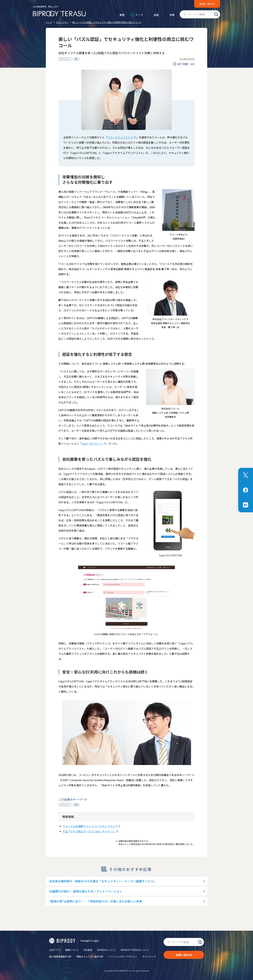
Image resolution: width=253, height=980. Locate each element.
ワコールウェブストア (120, 137)
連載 (156, 15)
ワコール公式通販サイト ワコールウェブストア (90, 826)
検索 (216, 14)
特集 (172, 15)
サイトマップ (149, 956)
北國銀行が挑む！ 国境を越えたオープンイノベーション (86, 891)
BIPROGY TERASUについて (135, 950)
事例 (76, 59)
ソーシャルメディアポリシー (123, 956)
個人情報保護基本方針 (60, 956)
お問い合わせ (207, 4)
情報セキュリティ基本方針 (90, 956)
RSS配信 (88, 950)
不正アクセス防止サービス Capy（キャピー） (89, 831)
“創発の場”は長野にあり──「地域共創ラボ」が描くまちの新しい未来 (96, 901)
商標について (72, 950)
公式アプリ (55, 950)
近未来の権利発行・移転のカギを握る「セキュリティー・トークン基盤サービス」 (103, 881)
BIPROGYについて (106, 950)
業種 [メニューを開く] (122, 15)
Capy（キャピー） (92, 444)
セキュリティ (65, 59)
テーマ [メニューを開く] (139, 15)
